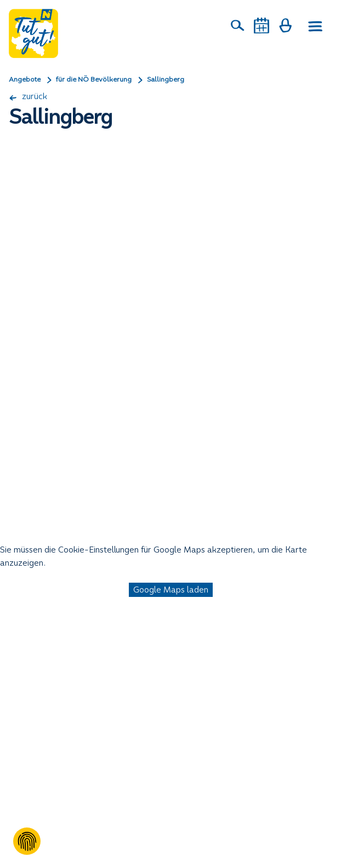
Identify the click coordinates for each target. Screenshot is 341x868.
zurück (28, 96)
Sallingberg (166, 79)
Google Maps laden (171, 590)
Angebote (25, 79)
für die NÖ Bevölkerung (94, 79)
